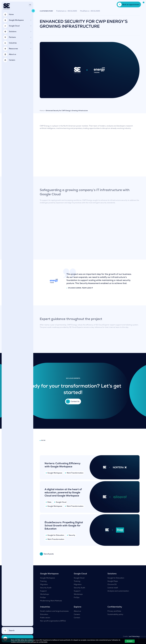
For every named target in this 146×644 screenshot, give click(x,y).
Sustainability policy (115, 614)
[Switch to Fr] (30, 5)
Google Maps (113, 581)
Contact (77, 618)
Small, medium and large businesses (54, 611)
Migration (44, 584)
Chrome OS (112, 584)
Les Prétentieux (134, 636)
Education (44, 614)
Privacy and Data (114, 611)
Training (43, 581)
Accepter (130, 641)
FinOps (43, 597)
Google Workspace (48, 578)
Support (43, 591)
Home (42, 111)
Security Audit (46, 588)
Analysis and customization (118, 591)
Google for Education (116, 578)
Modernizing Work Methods (51, 601)
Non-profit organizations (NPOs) (53, 621)
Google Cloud (79, 578)
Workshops (45, 594)
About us (77, 611)
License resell (113, 588)
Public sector (45, 618)
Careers (77, 614)
